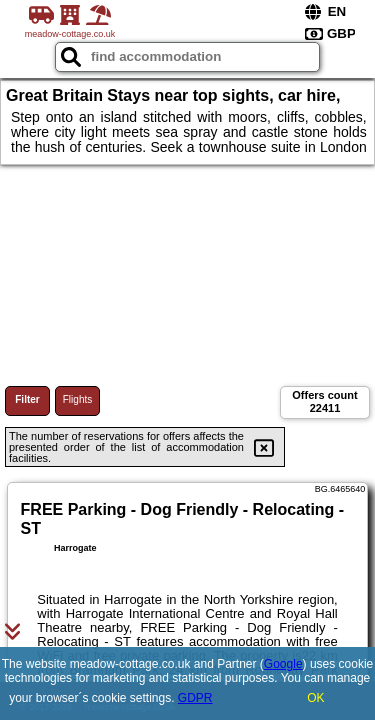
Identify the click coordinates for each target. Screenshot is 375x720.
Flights (77, 399)
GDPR (195, 698)
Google (283, 664)
